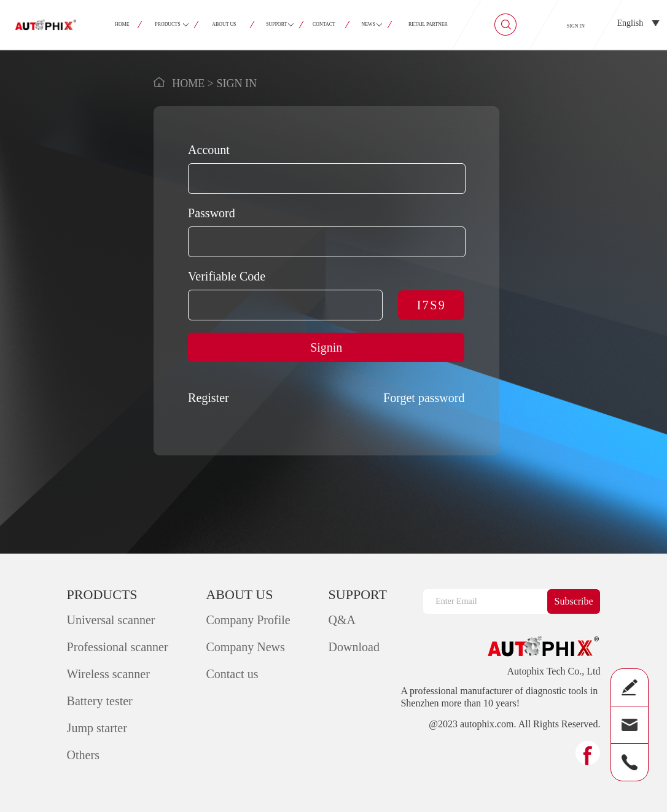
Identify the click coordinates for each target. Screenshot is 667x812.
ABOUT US (224, 24)
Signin (326, 347)
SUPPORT (277, 24)
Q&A (342, 620)
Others (83, 755)
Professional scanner (118, 647)
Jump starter (97, 728)
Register (209, 398)
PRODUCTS (168, 24)
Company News (245, 647)
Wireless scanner (108, 674)
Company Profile (248, 620)
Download (354, 647)
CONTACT (325, 24)
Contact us (232, 674)
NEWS (369, 24)
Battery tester (100, 701)
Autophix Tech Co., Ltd (553, 671)
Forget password (424, 398)
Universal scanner (111, 620)
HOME (122, 24)
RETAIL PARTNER (428, 24)
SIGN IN (576, 26)
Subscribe (574, 601)
